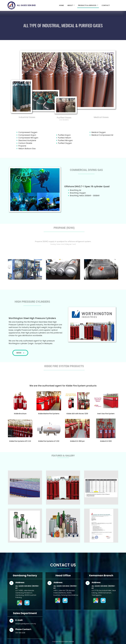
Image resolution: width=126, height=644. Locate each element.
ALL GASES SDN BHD (21, 5)
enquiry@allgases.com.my (26, 624)
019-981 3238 (20, 633)
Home (62, 5)
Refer (20, 353)
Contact (106, 5)
